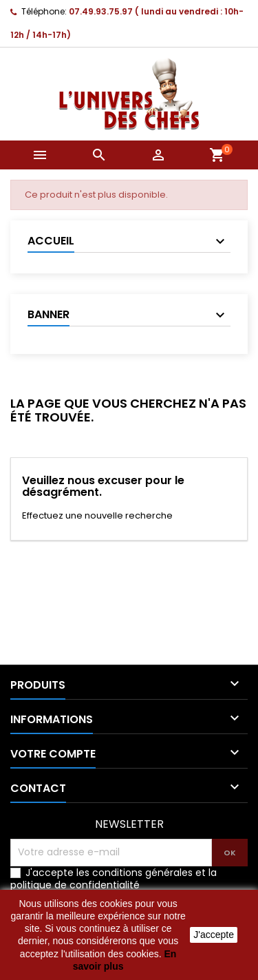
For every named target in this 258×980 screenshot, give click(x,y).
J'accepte (214, 935)
